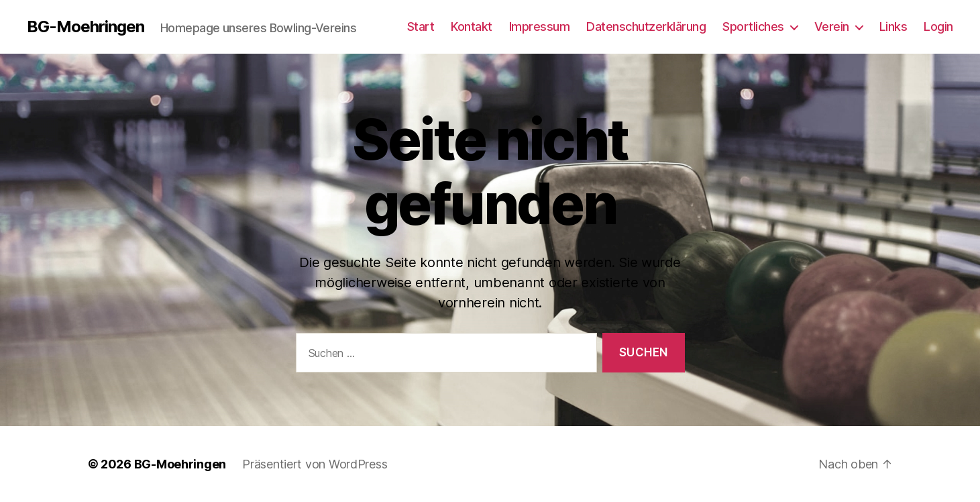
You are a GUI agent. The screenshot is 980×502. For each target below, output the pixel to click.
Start (421, 27)
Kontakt (472, 27)
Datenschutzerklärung (646, 27)
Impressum (540, 27)
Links (893, 27)
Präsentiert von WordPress (315, 464)
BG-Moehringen (86, 27)
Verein (832, 27)
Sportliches (753, 27)
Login (938, 27)
